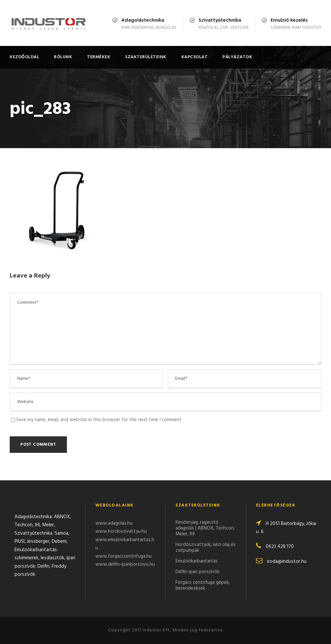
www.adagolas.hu (114, 523)
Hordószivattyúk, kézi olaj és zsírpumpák (206, 548)
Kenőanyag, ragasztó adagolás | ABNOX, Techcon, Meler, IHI (205, 528)
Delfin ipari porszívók (198, 572)
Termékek (99, 57)
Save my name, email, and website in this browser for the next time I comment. (99, 420)
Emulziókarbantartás (197, 561)
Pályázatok (237, 57)
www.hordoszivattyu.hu (121, 531)
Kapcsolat (195, 57)
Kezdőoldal (24, 57)
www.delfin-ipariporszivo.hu (125, 564)
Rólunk (63, 57)
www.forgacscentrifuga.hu (123, 556)
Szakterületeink (146, 57)
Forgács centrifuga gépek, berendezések (203, 585)
